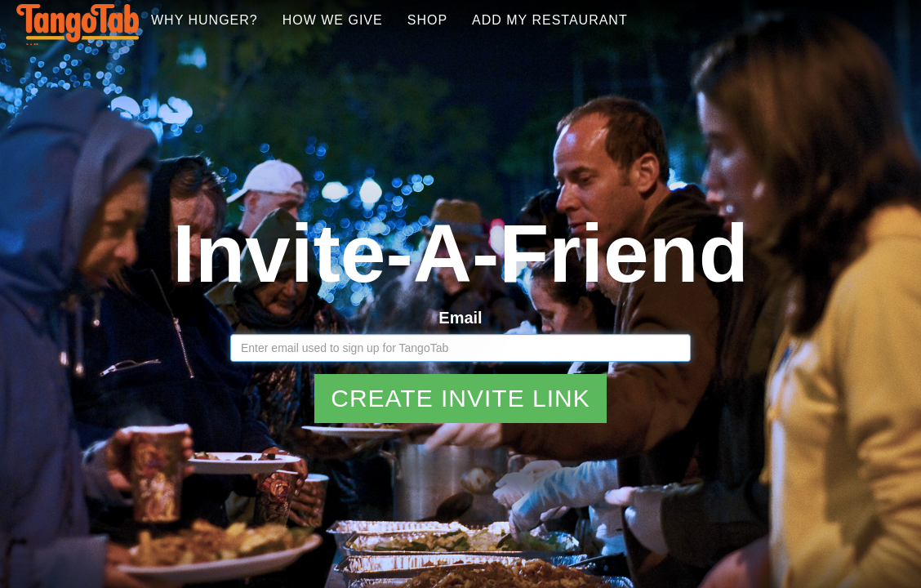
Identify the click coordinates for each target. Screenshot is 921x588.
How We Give (443, 40)
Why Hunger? (315, 40)
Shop (538, 40)
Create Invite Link (461, 379)
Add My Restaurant (660, 40)
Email (460, 298)
